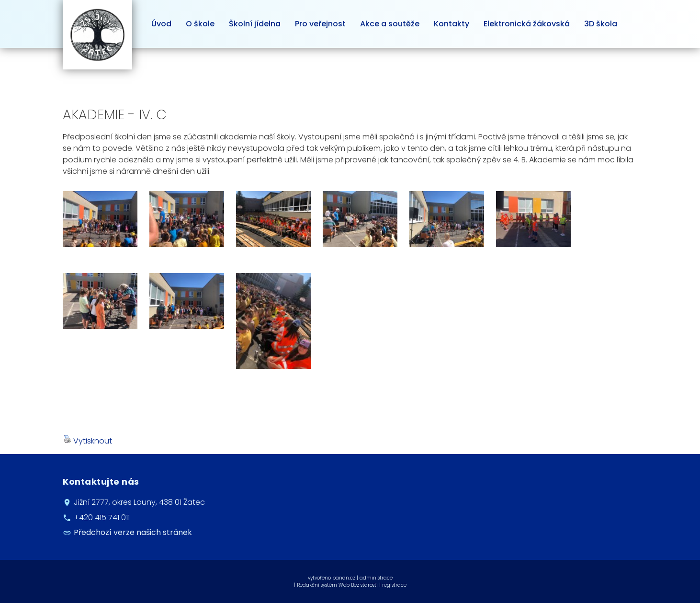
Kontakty (452, 24)
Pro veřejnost (320, 24)
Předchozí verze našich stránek (133, 532)
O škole (200, 24)
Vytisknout (88, 441)
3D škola (601, 24)
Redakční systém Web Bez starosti (337, 585)
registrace (394, 585)
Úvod (161, 24)
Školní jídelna (255, 24)
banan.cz (344, 578)
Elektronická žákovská (527, 24)
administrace (376, 578)
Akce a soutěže (390, 24)
